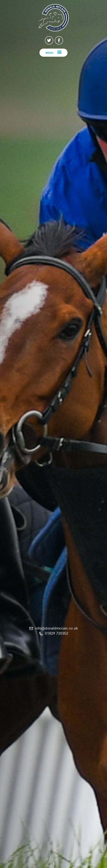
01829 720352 (57, 633)
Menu (49, 53)
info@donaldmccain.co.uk (57, 628)
